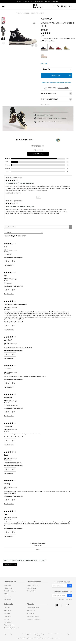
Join (69, 586)
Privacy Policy (8, 588)
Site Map (7, 619)
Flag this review (9, 265)
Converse (46, 19)
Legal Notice (20, 638)
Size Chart (44, 64)
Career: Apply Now (33, 608)
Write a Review (38, 154)
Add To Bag (61, 76)
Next (3, 43)
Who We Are (31, 611)
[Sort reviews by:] (23, 232)
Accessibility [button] (8, 600)
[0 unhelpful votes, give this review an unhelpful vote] (13, 261)
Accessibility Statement (11, 628)
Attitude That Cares (33, 616)
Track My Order (32, 588)
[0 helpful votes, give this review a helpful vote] (7, 261)
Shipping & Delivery (33, 585)
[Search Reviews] (38, 227)
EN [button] (70, 6)
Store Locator (8, 611)
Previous (3, 18)
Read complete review (13, 193)
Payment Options (9, 597)
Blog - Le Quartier (9, 625)
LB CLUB (7, 608)
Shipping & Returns (57, 99)
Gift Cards (7, 613)
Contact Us (7, 585)
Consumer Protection (34, 619)
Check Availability (64, 88)
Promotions (8, 622)
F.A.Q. (6, 594)
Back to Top (38, 546)
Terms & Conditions (10, 591)
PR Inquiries (8, 616)
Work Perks (30, 613)
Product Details (57, 94)
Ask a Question (10, 564)
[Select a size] (57, 69)
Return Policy (31, 591)
